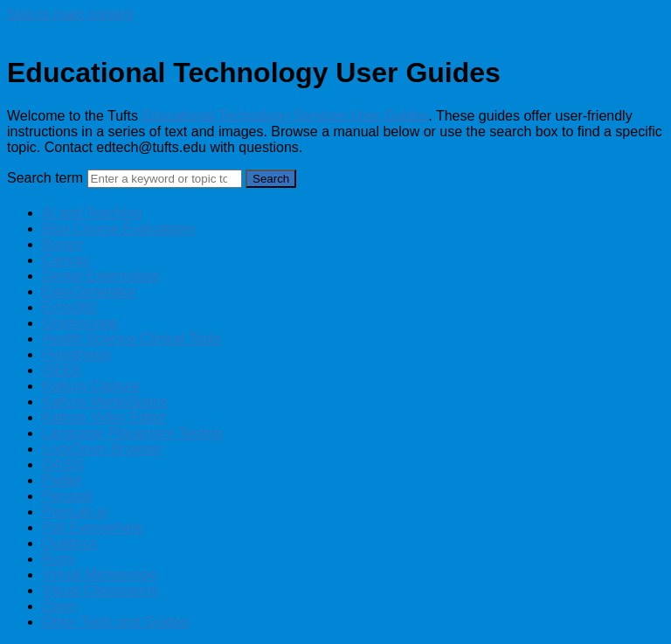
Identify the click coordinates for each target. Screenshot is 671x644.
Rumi (58, 559)
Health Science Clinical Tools (131, 339)
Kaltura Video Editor (104, 417)
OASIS (63, 464)
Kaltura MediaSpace (105, 402)
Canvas (66, 260)
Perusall (67, 496)
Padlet (62, 480)
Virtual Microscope (99, 575)
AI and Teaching (92, 213)
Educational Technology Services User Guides (285, 116)
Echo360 (69, 307)
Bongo (62, 244)
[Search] (165, 179)
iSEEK (62, 370)
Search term (45, 178)
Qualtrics (69, 543)
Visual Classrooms (100, 590)
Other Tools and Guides (115, 622)
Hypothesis (76, 354)
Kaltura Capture (91, 386)
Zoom (60, 606)
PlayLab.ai (75, 512)
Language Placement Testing (132, 433)
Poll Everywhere (93, 527)
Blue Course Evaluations (118, 229)
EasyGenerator (89, 291)
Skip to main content (70, 14)
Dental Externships (100, 276)
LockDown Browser (102, 449)
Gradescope (80, 323)
